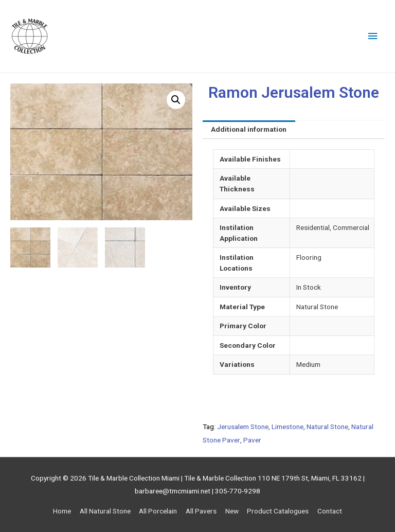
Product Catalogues (278, 511)
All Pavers (201, 511)
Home (62, 511)
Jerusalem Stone (243, 427)
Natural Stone (327, 427)
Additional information (249, 129)
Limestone (288, 427)
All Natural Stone (105, 511)
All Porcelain (158, 511)
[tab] (249, 130)
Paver (252, 440)
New (232, 511)
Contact (330, 511)
